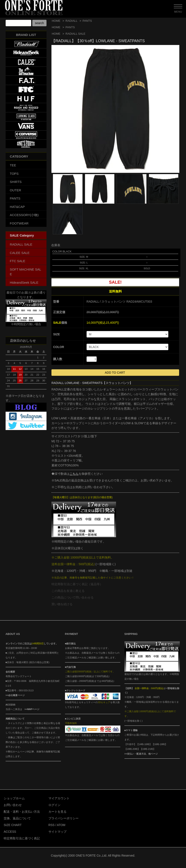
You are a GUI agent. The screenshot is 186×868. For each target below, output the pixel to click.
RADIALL (71, 21)
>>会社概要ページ (15, 695)
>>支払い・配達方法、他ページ (141, 754)
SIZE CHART (13, 825)
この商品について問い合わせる (73, 597)
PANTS (87, 21)
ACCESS (10, 832)
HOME (56, 21)
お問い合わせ (13, 805)
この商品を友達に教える (68, 591)
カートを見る (57, 812)
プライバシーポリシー (64, 818)
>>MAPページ (32, 709)
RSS (52, 825)
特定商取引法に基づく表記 (22, 838)
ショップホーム (14, 798)
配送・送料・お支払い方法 (22, 812)
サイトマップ (57, 832)
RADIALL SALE (75, 34)
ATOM (61, 825)
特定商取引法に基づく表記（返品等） (77, 584)
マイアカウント (59, 798)
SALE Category (22, 235)
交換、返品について (17, 818)
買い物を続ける (62, 604)
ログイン (54, 805)
